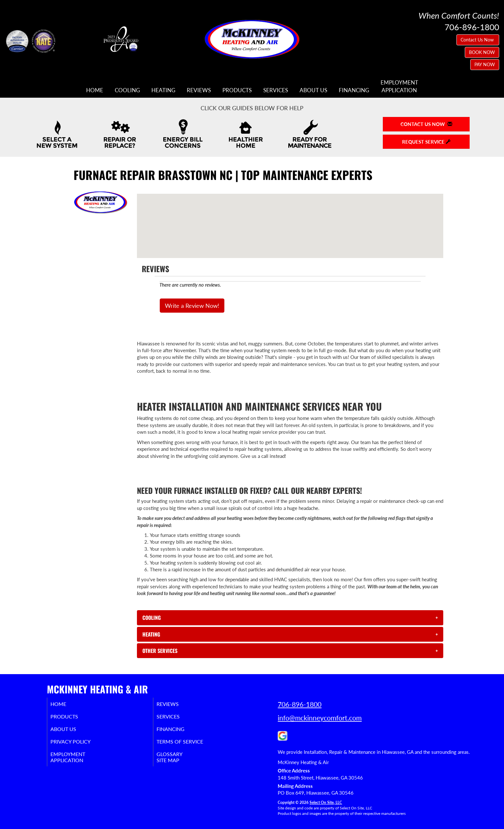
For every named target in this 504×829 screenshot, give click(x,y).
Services (276, 90)
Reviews (199, 90)
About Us (313, 90)
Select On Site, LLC (326, 802)
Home (95, 90)
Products (237, 90)
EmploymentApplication (399, 86)
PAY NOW (485, 64)
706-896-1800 (300, 704)
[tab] (290, 618)
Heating (163, 90)
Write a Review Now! (192, 306)
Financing (354, 90)
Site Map (176, 765)
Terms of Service (189, 745)
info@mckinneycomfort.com (320, 718)
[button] (290, 618)
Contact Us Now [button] (478, 40)
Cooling (127, 90)
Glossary (177, 758)
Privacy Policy (79, 745)
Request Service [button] (426, 142)
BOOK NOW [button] (482, 52)
